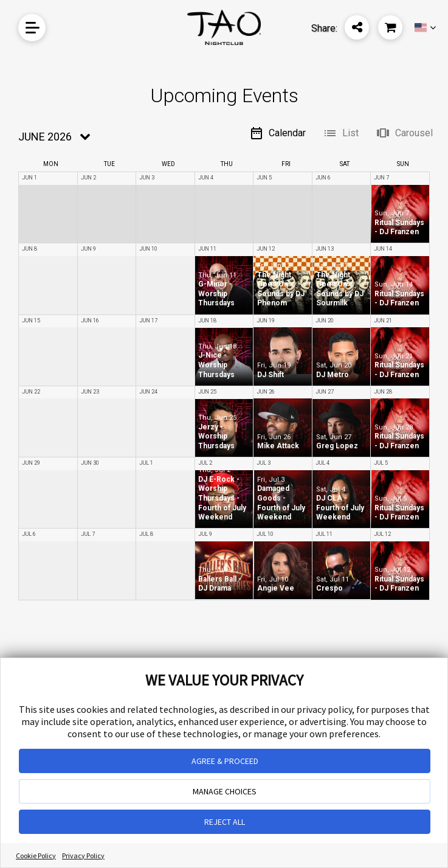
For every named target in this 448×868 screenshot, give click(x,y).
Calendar (277, 133)
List (341, 133)
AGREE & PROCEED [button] (225, 761)
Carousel (404, 133)
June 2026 (45, 137)
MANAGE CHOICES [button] (225, 791)
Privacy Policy (83, 856)
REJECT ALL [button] (225, 822)
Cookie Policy (36, 856)
